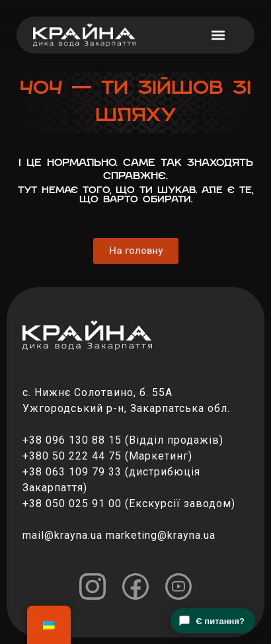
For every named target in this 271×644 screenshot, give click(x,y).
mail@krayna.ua (62, 535)
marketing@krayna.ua (161, 535)
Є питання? (212, 621)
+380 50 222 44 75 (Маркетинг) (107, 456)
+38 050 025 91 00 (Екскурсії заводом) (129, 503)
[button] (218, 35)
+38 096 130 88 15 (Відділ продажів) (123, 440)
